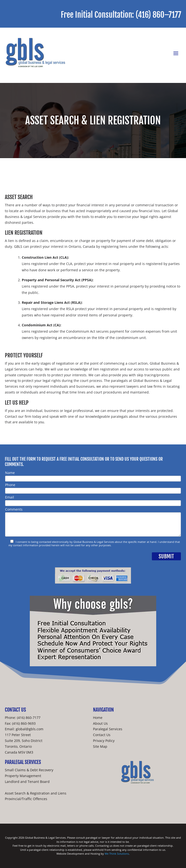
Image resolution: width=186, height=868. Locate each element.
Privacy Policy (104, 741)
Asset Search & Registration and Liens (36, 793)
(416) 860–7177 (158, 15)
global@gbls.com (30, 729)
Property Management (23, 776)
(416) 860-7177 (29, 718)
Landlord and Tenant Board (27, 782)
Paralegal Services (108, 729)
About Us (100, 723)
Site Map (100, 746)
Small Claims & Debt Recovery (29, 770)
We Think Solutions (117, 854)
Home (98, 718)
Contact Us (102, 735)
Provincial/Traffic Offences (26, 799)
